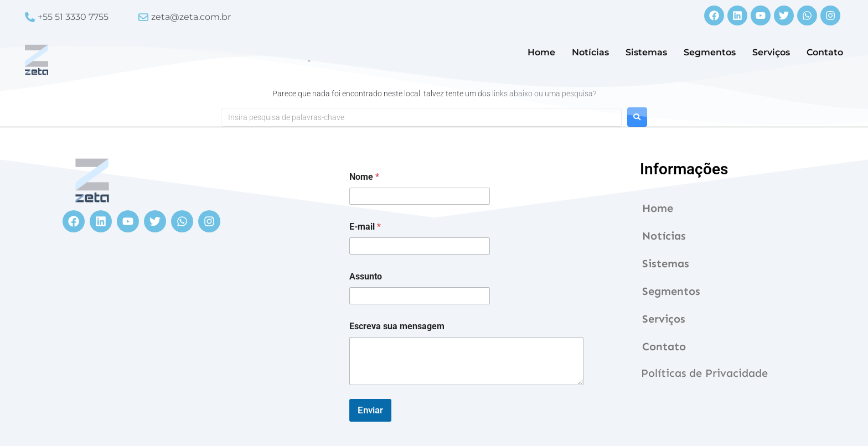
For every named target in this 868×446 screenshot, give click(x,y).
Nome (364, 177)
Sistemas (646, 52)
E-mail (365, 227)
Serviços (771, 52)
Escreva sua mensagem (397, 326)
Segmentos (710, 52)
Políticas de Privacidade (704, 373)
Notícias (590, 52)
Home (541, 52)
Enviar (370, 410)
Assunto (366, 276)
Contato (825, 52)
